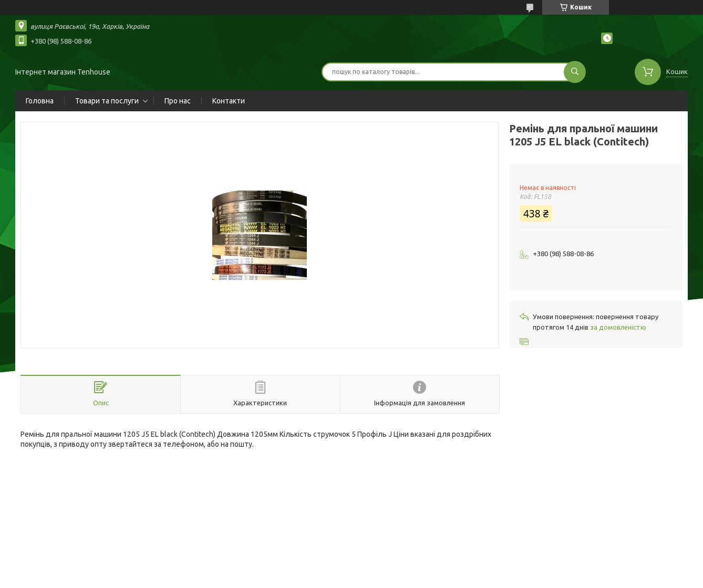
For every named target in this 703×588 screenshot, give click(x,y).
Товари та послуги (107, 101)
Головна (40, 101)
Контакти (229, 101)
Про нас (178, 101)
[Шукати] (575, 72)
